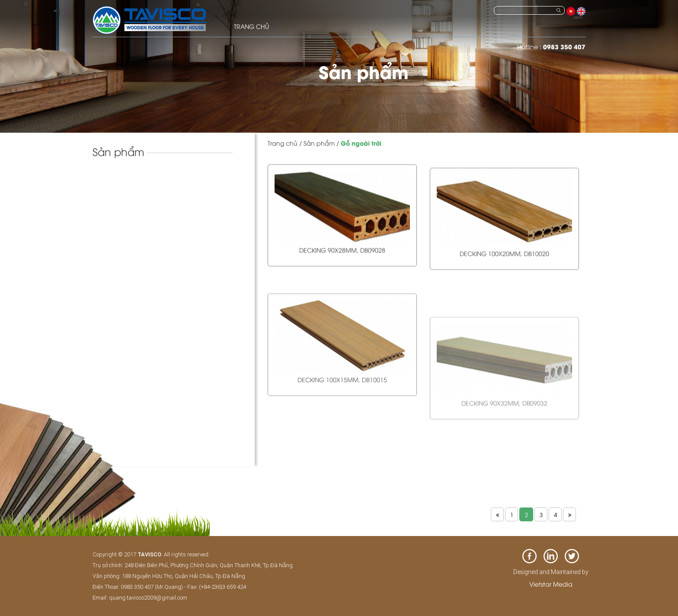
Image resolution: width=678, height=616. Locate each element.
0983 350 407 (564, 46)
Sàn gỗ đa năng (125, 257)
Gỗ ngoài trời (361, 143)
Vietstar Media (551, 584)
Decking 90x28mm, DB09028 (342, 254)
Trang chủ (283, 143)
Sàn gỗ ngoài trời (127, 241)
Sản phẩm (319, 143)
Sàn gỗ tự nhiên (121, 206)
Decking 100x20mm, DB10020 (504, 267)
